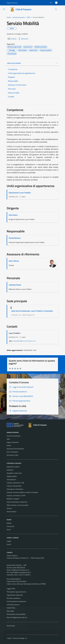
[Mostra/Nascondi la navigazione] (4, 9)
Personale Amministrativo (15, 449)
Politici (9, 445)
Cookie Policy (11, 608)
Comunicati (10, 526)
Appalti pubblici (12, 476)
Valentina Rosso (15, 285)
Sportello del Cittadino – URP (16, 565)
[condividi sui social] (12, 39)
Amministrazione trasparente (16, 601)
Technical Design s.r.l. (20, 638)
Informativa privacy (13, 605)
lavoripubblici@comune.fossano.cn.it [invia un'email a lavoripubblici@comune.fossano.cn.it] (22, 341)
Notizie (9, 523)
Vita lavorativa (12, 512)
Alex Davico (13, 215)
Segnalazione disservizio (15, 595)
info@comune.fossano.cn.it (20, 570)
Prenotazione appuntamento (16, 592)
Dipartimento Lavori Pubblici (20, 193)
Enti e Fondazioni (12, 452)
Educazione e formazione (15, 489)
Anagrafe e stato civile (14, 473)
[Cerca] (56, 9)
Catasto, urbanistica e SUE (15, 483)
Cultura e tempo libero (14, 486)
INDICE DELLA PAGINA (33, 63)
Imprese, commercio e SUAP (16, 496)
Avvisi (9, 530)
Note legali (10, 611)
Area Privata (11, 626)
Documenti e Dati (12, 455)
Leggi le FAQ (11, 589)
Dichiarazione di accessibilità (16, 614)
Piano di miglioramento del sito (17, 617)
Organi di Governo (13, 442)
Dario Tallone (14, 261)
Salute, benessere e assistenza (17, 502)
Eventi (9, 544)
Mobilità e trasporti (13, 499)
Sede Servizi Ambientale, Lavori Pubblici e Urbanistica (32, 311)
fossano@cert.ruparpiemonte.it (20, 572)
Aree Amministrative (14, 436)
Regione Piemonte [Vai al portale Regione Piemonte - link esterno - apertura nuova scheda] (12, 3)
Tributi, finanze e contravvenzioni (18, 505)
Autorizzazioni (11, 479)
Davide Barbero (15, 238)
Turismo (9, 508)
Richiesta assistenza (13, 598)
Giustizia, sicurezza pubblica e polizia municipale (22, 492)
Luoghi (9, 541)
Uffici (8, 439)
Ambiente (10, 470)
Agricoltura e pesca (13, 467)
